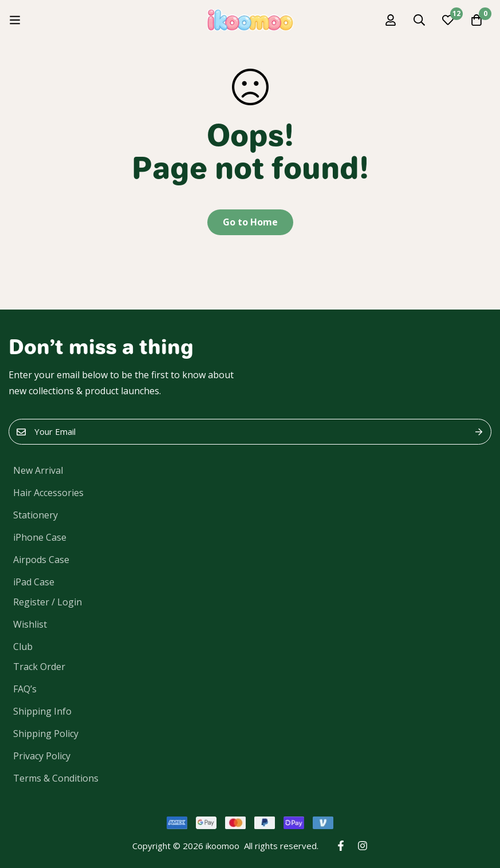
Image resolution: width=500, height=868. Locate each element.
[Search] (419, 20)
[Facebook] (341, 846)
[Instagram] (363, 846)
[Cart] (477, 20)
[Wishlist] (448, 20)
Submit (479, 432)
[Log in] (391, 20)
